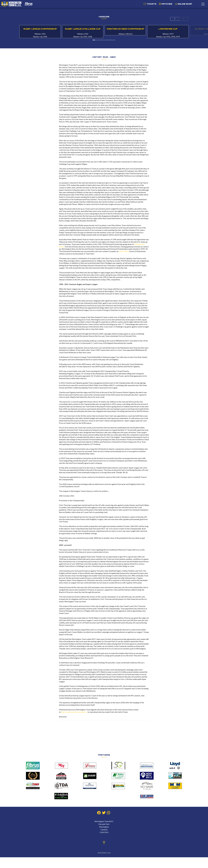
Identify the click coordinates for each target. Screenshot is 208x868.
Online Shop (184, 4)
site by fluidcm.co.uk (104, 853)
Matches (167, 4)
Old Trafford (124, 251)
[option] (40, 32)
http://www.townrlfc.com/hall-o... (74, 712)
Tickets (151, 4)
